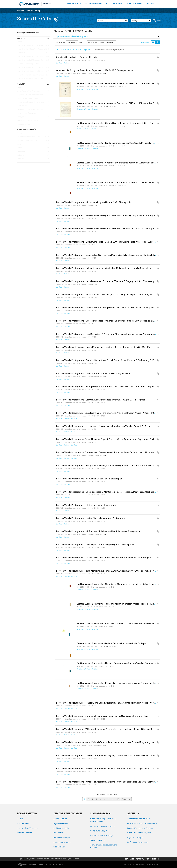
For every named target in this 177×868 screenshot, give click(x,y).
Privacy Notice (30, 859)
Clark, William (22, 106)
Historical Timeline (24, 833)
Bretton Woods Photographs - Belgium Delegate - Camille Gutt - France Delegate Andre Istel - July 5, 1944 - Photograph (115, 242)
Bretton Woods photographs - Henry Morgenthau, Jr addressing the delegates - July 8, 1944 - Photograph (107, 347)
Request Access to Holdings (102, 835)
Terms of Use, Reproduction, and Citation (104, 846)
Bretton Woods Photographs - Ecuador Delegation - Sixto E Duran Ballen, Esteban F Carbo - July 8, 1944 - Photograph (113, 361)
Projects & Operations (62, 842)
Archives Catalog (60, 819)
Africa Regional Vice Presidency (28, 91)
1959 (117, 799)
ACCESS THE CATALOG (114, 4)
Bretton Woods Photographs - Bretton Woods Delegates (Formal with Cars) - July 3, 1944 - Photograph (106, 229)
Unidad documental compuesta (29, 137)
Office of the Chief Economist (28, 121)
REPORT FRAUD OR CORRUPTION (147, 859)
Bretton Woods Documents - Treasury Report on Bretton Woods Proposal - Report (117, 604)
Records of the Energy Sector (28, 64)
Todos (20, 42)
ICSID (61, 865)
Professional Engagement (138, 842)
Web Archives (59, 847)
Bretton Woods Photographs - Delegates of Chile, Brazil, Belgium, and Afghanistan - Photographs (103, 558)
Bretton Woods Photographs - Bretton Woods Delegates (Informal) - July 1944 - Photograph (101, 400)
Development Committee (26, 113)
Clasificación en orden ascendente (101, 42)
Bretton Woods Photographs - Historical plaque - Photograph (86, 505)
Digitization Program (136, 837)
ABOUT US (151, 4)
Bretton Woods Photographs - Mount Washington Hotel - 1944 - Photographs (94, 203)
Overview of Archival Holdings (103, 826)
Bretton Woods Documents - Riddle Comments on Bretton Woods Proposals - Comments (120, 143)
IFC (50, 865)
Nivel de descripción (27, 130)
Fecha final (72, 42)
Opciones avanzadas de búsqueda (72, 36)
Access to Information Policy (139, 819)
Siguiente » (126, 799)
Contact (77, 859)
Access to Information (59, 859)
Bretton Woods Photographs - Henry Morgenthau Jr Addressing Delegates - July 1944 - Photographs (105, 387)
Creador (21, 84)
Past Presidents (23, 823)
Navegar (141, 21)
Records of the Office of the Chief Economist (33, 68)
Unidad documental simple (27, 140)
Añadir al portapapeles (158, 57)
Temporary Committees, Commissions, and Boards (33, 110)
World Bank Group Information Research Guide (103, 820)
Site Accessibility (43, 859)
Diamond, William (23, 124)
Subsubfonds (22, 159)
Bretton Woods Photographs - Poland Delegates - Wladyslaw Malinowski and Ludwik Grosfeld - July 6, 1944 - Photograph (115, 268)
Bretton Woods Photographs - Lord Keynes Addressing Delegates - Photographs (95, 545)
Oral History (58, 833)
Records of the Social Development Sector (32, 79)
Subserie (20, 155)
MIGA (55, 865)
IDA (46, 865)
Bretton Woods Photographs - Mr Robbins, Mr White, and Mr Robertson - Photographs (98, 532)
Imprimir (145, 42)
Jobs (70, 859)
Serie (19, 144)
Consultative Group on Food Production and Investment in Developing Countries (33, 99)
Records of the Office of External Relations (32, 46)
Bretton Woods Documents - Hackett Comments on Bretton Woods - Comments (116, 663)
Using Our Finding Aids (100, 831)
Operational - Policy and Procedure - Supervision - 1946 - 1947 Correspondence (94, 71)
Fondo (19, 148)
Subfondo (21, 152)
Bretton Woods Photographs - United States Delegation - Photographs (91, 518)
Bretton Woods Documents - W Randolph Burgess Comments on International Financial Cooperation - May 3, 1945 (112, 729)
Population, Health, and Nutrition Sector (32, 95)
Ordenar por (61, 42)
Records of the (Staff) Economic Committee (33, 60)
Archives (47, 4)
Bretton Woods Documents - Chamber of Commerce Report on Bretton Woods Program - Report (103, 716)
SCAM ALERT (130, 859)
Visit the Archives (97, 840)
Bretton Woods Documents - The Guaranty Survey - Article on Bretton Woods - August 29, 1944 (103, 426)
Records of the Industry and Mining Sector (32, 71)
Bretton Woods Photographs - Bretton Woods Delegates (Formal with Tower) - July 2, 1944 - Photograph (107, 216)
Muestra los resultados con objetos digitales (108, 50)
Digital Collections (61, 823)
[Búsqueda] (126, 21)
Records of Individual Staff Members (30, 75)
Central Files (21, 53)
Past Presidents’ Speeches (27, 828)
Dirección (83, 42)
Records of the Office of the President (31, 49)
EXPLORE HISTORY (74, 4)
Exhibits (20, 819)
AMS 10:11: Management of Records (142, 823)
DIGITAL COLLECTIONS (94, 4)
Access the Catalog (33, 11)
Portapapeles (157, 21)
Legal (21, 859)
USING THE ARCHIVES (135, 4)
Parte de (21, 38)
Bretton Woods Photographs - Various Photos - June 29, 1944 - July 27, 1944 (93, 374)
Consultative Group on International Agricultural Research (33, 102)
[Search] (113, 21)
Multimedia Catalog (62, 828)
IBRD (41, 865)
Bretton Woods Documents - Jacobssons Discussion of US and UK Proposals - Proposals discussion (125, 104)
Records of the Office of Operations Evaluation (33, 57)
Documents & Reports (62, 837)
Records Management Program (140, 828)
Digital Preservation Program (139, 833)
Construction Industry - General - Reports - (77, 57)
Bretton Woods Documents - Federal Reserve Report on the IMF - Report (112, 644)
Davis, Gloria (22, 117)
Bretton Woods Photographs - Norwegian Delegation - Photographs (89, 479)
